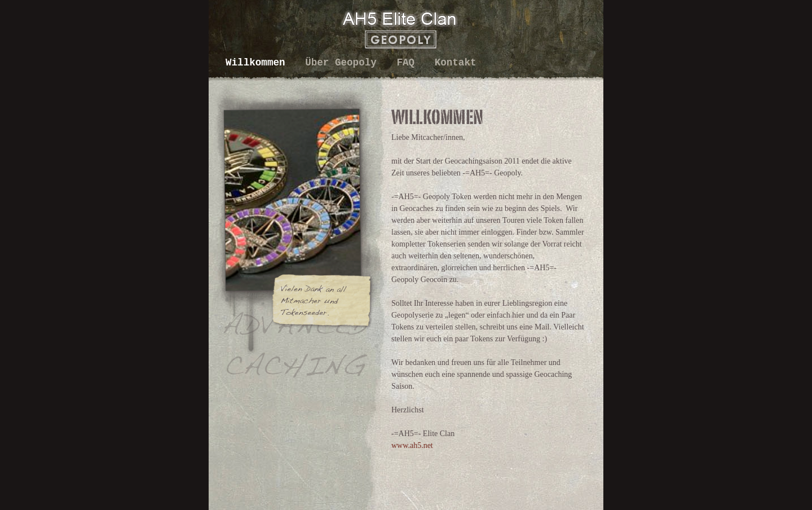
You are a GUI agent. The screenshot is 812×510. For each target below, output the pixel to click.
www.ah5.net (412, 445)
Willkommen (258, 63)
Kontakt (456, 63)
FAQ (408, 63)
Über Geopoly (344, 63)
